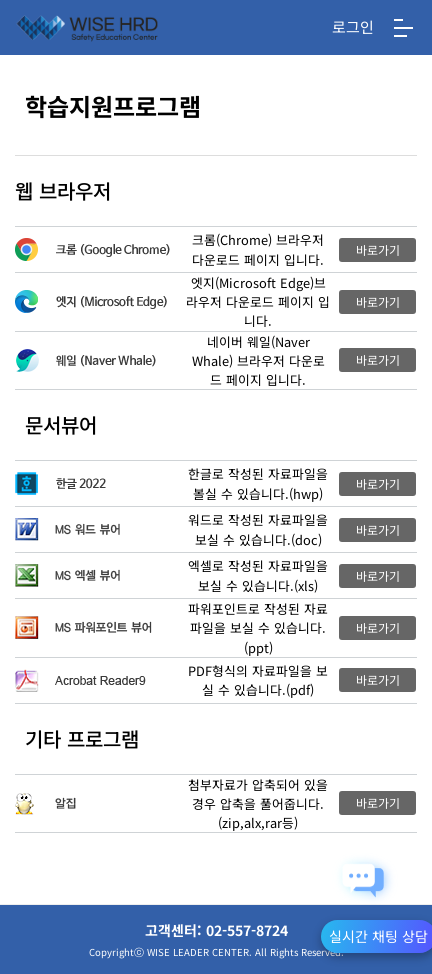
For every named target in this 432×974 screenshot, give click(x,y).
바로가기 (378, 249)
